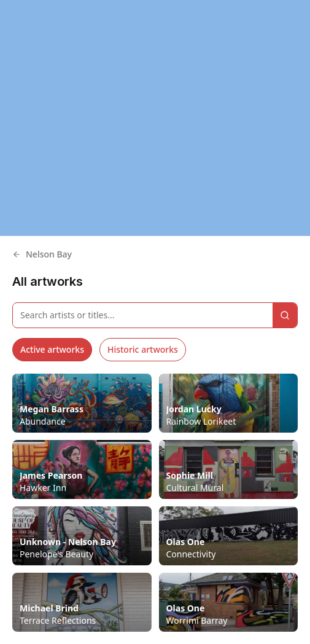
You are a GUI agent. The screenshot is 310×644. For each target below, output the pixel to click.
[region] (155, 118)
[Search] (285, 315)
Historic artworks (143, 349)
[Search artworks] (143, 315)
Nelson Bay (42, 254)
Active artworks (52, 349)
